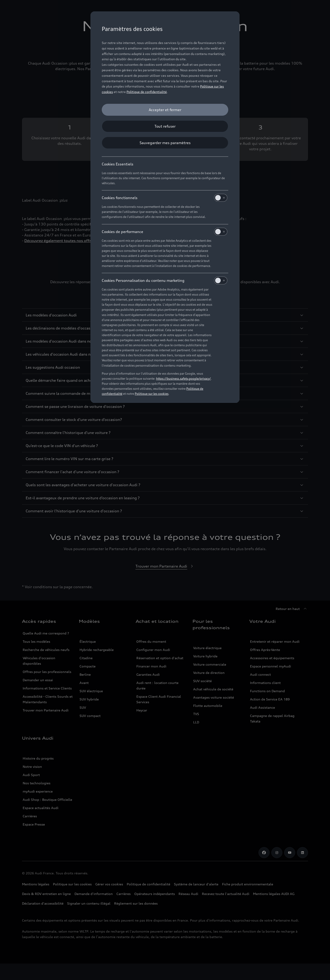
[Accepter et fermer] (165, 110)
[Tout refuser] (165, 126)
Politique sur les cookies (152, 394)
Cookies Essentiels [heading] (118, 164)
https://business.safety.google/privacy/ (183, 379)
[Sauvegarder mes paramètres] (165, 143)
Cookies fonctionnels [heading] (165, 198)
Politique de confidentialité (147, 92)
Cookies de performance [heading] (165, 232)
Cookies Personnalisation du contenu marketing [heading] (165, 280)
